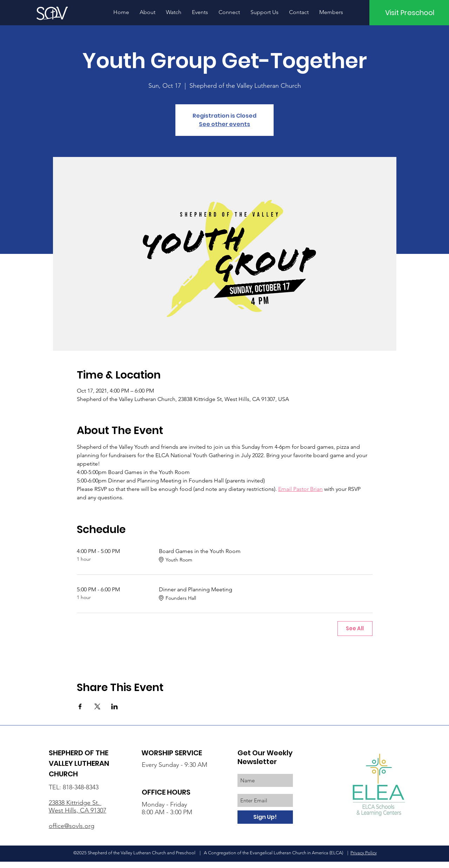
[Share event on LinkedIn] (115, 706)
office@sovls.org (72, 826)
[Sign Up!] (265, 817)
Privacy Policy (364, 853)
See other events (224, 124)
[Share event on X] (97, 706)
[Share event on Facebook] (80, 706)
